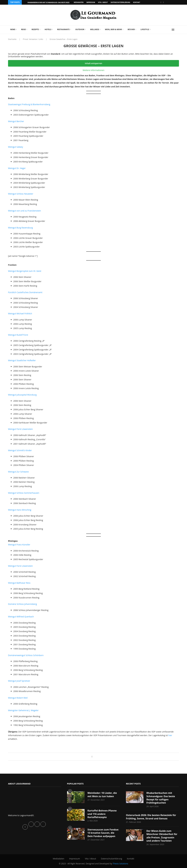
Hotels (48, 29)
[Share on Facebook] (92, 756)
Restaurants (63, 29)
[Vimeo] (163, 2)
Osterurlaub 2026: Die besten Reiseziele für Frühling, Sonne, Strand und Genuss (151, 817)
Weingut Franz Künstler (19, 545)
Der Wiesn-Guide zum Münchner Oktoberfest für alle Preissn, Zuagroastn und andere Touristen (162, 836)
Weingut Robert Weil (18, 698)
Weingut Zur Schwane (18, 472)
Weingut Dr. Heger (17, 168)
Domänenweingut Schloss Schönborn (26, 655)
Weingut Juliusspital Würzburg (22, 395)
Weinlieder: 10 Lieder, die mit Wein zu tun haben (102, 795)
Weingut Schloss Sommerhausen (24, 493)
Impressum (91, 2)
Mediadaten (79, 2)
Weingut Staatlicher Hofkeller (22, 360)
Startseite (12, 39)
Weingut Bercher (16, 121)
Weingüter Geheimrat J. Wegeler (23, 710)
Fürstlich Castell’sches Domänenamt (25, 292)
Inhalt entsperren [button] (93, 63)
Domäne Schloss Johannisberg (22, 604)
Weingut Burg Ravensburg (20, 228)
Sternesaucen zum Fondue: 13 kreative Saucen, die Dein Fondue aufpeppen (103, 833)
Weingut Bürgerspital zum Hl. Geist (25, 271)
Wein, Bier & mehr (113, 29)
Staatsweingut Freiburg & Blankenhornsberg (29, 104)
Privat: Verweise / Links (33, 39)
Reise (23, 29)
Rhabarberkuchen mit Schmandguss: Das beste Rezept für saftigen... (55, 2)
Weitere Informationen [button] (93, 70)
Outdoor (80, 29)
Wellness (95, 29)
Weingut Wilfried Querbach (21, 617)
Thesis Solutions (120, 864)
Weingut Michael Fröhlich (20, 314)
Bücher (131, 29)
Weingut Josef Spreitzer (19, 681)
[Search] (178, 30)
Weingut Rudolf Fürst (18, 335)
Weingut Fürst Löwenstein (20, 429)
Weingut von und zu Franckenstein (24, 211)
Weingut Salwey (15, 147)
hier (170, 735)
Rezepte (35, 29)
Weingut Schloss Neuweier (21, 194)
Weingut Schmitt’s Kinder (20, 450)
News (13, 29)
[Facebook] (161, 2)
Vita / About (103, 2)
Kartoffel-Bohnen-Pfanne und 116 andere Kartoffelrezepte (102, 814)
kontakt (137, 2)
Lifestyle (145, 29)
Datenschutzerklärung (120, 2)
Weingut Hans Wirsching (20, 510)
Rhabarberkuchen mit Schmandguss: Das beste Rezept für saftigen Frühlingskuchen (161, 798)
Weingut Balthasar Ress (19, 583)
